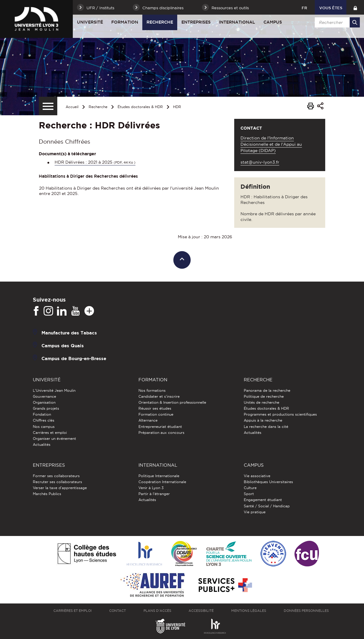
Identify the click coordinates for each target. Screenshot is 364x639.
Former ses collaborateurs (56, 476)
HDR (177, 107)
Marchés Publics (47, 494)
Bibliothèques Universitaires (268, 482)
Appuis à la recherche (263, 420)
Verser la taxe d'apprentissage (60, 488)
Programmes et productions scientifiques (280, 414)
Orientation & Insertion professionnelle (172, 402)
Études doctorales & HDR (140, 107)
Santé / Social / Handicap (267, 506)
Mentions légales (249, 611)
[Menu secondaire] (48, 106)
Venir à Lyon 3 (151, 488)
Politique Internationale (159, 476)
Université (90, 22)
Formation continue (156, 414)
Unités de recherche (262, 402)
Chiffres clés (44, 420)
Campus (273, 22)
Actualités (42, 444)
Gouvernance (44, 396)
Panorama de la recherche (267, 390)
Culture (250, 488)
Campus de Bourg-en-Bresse (74, 358)
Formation (125, 22)
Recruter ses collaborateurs (57, 482)
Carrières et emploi (50, 433)
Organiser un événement (54, 438)
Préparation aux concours (161, 433)
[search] (336, 22)
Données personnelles (306, 611)
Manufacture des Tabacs (69, 333)
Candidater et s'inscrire (159, 396)
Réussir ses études (155, 408)
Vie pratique (255, 512)
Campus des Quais (63, 346)
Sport (249, 494)
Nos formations (152, 390)
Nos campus (44, 427)
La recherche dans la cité (266, 427)
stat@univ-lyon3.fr (260, 162)
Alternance (148, 420)
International (237, 22)
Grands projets (46, 408)
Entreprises (196, 22)
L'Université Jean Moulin (54, 390)
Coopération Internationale (162, 482)
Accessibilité (201, 611)
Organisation (44, 402)
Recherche (160, 22)
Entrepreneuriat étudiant (160, 427)
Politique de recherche (264, 396)
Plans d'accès (157, 611)
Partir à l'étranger (154, 494)
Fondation (42, 414)
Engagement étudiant (263, 500)
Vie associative (257, 476)
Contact (118, 611)
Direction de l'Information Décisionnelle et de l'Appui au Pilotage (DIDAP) (271, 144)
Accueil (72, 107)
